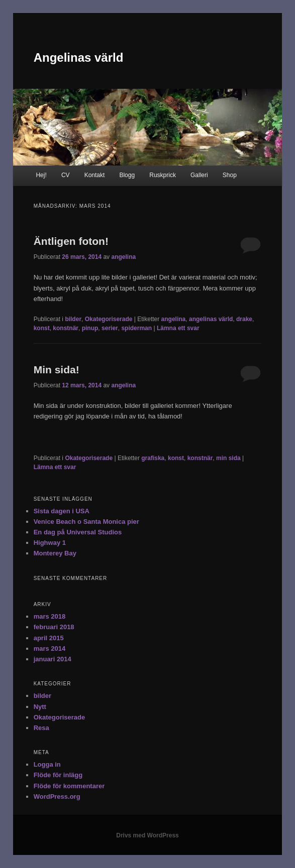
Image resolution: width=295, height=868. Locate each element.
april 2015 (49, 638)
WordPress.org (57, 797)
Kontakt (95, 175)
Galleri (199, 175)
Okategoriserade (109, 319)
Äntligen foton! (71, 241)
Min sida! (57, 370)
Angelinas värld (79, 57)
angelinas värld (211, 319)
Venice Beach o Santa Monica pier (86, 522)
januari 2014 (53, 659)
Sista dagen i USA (62, 511)
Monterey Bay (55, 553)
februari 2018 (54, 627)
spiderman (136, 328)
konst (42, 328)
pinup (90, 328)
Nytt (40, 707)
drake (244, 319)
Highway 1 (50, 543)
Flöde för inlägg (58, 775)
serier (110, 328)
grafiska (153, 458)
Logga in (47, 764)
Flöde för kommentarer (69, 786)
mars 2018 (50, 616)
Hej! (41, 175)
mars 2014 (50, 648)
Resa (41, 728)
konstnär (66, 328)
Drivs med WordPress (147, 835)
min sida (228, 458)
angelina (123, 257)
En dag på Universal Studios (78, 532)
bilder (73, 319)
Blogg (127, 175)
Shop (230, 175)
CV (66, 175)
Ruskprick (163, 175)
